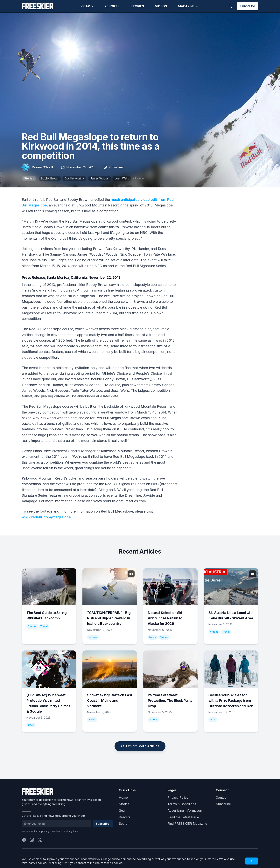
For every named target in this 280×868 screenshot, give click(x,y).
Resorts (112, 6)
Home (123, 797)
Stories (137, 6)
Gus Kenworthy (74, 178)
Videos (161, 6)
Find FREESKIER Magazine (187, 824)
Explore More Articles (140, 746)
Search (124, 824)
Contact (222, 797)
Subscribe (248, 6)
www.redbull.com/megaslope (46, 517)
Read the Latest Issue (183, 817)
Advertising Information (185, 811)
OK (252, 861)
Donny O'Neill (42, 167)
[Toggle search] (230, 6)
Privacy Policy (178, 797)
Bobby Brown (50, 178)
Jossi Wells (122, 178)
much (116, 200)
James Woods (99, 178)
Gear (87, 6)
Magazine (188, 6)
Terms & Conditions (182, 804)
